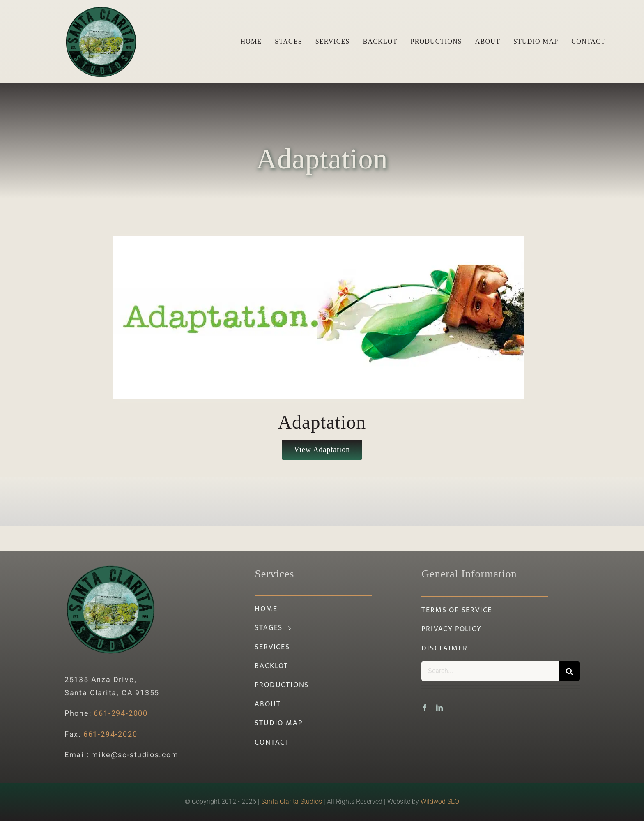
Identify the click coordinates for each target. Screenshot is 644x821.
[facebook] (425, 708)
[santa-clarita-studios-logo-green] (101, 8)
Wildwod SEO (440, 801)
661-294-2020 (110, 735)
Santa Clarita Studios (292, 801)
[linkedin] (439, 708)
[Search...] (490, 671)
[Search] (569, 671)
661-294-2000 (121, 714)
